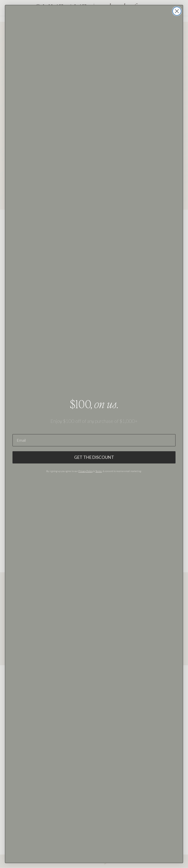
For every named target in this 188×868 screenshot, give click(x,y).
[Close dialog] (177, 11)
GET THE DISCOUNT (94, 457)
